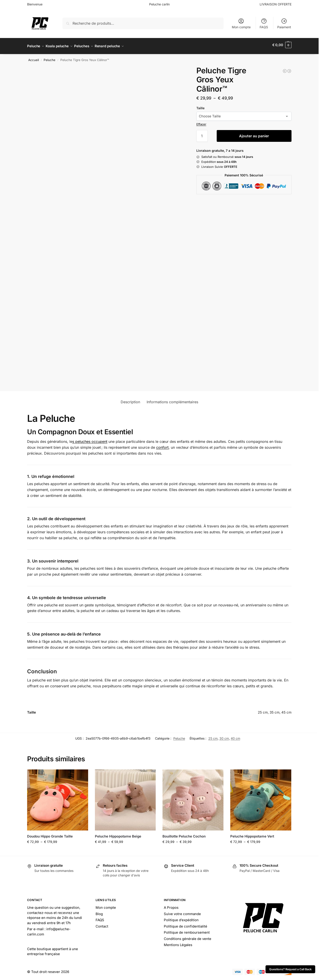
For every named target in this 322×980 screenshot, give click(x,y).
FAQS (264, 23)
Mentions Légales (178, 943)
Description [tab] (130, 399)
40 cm (235, 736)
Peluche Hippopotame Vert (252, 834)
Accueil (34, 58)
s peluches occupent (90, 439)
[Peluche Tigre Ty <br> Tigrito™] (289, 69)
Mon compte (241, 23)
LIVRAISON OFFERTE (276, 4)
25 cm (213, 736)
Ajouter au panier (254, 134)
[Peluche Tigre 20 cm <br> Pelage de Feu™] (285, 69)
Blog (99, 912)
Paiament (284, 23)
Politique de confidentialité (186, 924)
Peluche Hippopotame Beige (118, 834)
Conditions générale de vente (188, 936)
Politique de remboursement (187, 930)
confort (162, 445)
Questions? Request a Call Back (290, 969)
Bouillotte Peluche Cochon (184, 834)
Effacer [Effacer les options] (201, 122)
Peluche (49, 58)
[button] (282, 45)
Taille (200, 106)
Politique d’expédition (181, 918)
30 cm (224, 736)
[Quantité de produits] (202, 134)
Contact (102, 924)
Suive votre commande (182, 912)
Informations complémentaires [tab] (172, 399)
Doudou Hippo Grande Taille (50, 834)
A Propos (171, 905)
